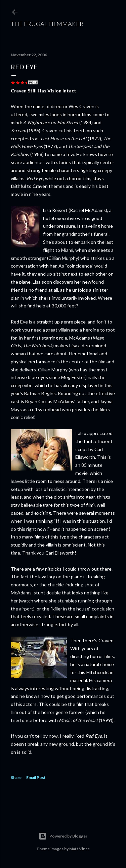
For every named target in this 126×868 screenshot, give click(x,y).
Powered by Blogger (63, 836)
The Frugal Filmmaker (47, 24)
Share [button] (16, 777)
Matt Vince (79, 849)
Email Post (36, 777)
